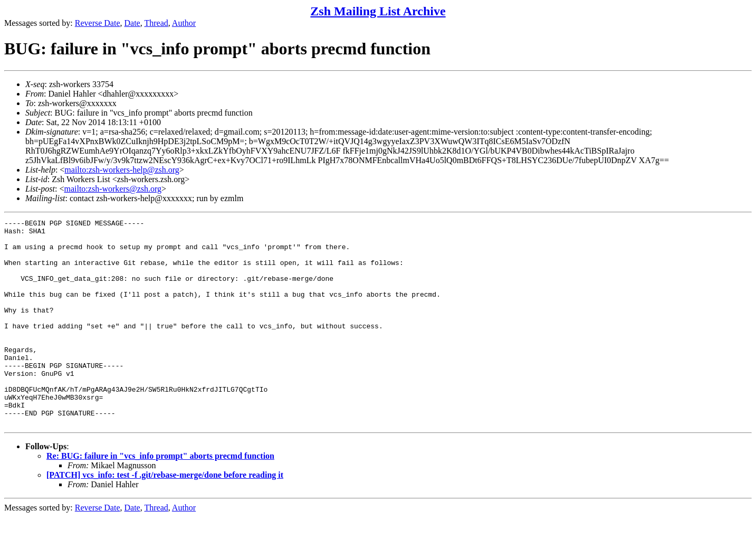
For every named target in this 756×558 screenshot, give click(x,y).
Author (184, 23)
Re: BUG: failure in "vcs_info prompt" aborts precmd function (160, 497)
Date (132, 23)
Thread (156, 23)
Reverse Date (98, 23)
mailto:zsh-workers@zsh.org (113, 189)
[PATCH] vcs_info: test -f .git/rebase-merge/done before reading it (165, 516)
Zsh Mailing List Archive (378, 11)
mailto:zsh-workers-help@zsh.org (122, 170)
